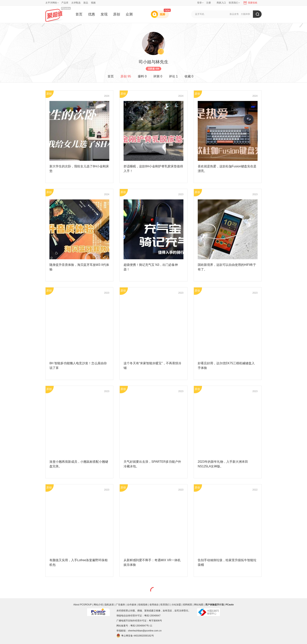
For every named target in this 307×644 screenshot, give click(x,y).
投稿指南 (143, 605)
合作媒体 (132, 605)
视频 (93, 3)
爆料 (142, 76)
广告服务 (120, 605)
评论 (173, 76)
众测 (129, 14)
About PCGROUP (83, 605)
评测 (158, 76)
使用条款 (154, 605)
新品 (86, 3)
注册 (209, 3)
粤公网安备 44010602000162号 (135, 636)
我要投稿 (253, 3)
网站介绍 (98, 605)
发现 (104, 14)
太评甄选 (76, 3)
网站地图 (199, 605)
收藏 (189, 76)
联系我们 (165, 605)
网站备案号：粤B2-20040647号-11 (134, 626)
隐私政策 (109, 605)
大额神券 (245, 14)
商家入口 (221, 3)
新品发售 (234, 14)
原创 (117, 14)
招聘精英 (187, 605)
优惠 (92, 14)
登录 (199, 3)
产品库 (65, 3)
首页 (79, 14)
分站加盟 (176, 605)
